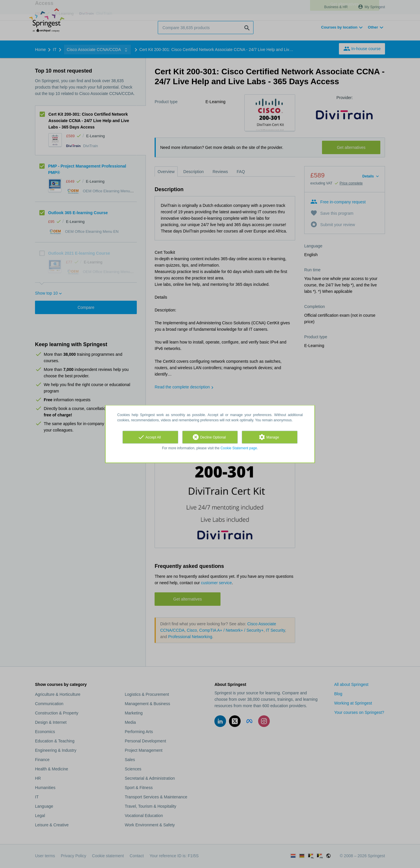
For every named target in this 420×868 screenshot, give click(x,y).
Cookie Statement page (239, 448)
